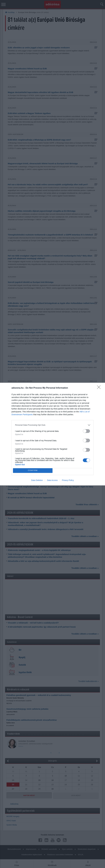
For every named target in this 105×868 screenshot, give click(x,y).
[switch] (86, 431)
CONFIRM (33, 470)
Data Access (52, 480)
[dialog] (52, 434)
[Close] (100, 388)
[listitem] (52, 425)
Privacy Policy (68, 480)
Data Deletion (37, 480)
